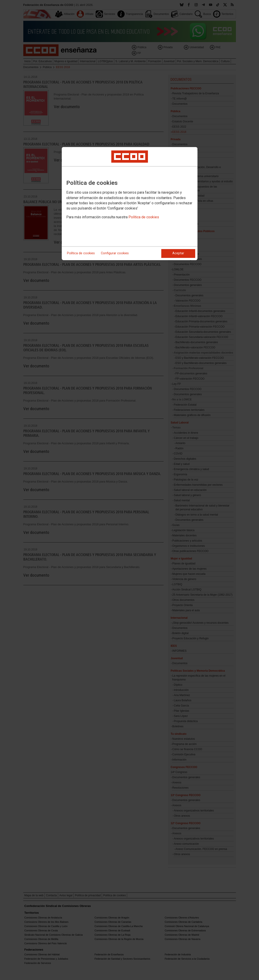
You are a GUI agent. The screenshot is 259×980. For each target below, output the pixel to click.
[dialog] (130, 204)
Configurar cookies (115, 253)
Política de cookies (144, 217)
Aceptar (178, 253)
